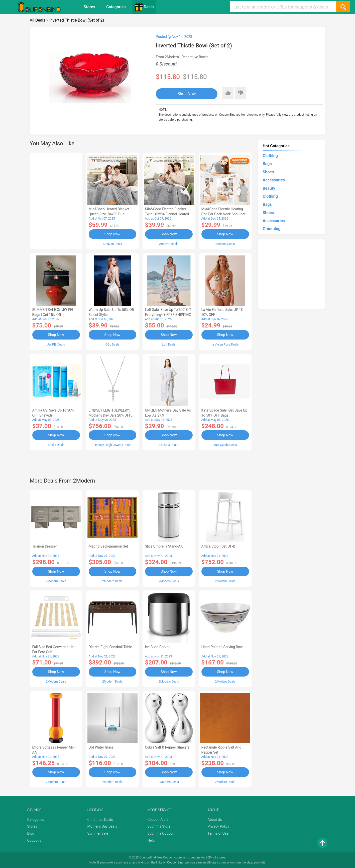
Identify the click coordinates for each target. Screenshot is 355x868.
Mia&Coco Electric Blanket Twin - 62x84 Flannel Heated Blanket (167, 214)
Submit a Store (159, 826)
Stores (89, 7)
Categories (116, 7)
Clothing (270, 156)
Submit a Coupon (161, 833)
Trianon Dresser (45, 546)
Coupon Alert (158, 820)
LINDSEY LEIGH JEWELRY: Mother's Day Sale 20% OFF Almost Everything (110, 415)
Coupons (34, 840)
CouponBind (175, 862)
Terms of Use (218, 833)
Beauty (269, 188)
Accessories (274, 180)
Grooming (272, 229)
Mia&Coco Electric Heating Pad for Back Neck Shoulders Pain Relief (224, 214)
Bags (267, 164)
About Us (215, 820)
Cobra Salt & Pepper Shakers (167, 747)
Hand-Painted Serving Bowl (222, 647)
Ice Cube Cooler (157, 647)
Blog (31, 833)
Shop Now (187, 94)
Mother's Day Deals (102, 826)
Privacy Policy (218, 826)
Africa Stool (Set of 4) (218, 546)
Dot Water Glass (101, 747)
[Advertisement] (56, 200)
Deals (144, 7)
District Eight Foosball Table (110, 647)
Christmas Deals (100, 820)
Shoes (268, 172)
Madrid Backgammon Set (108, 546)
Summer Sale (98, 833)
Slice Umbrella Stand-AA (164, 546)
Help (151, 840)
